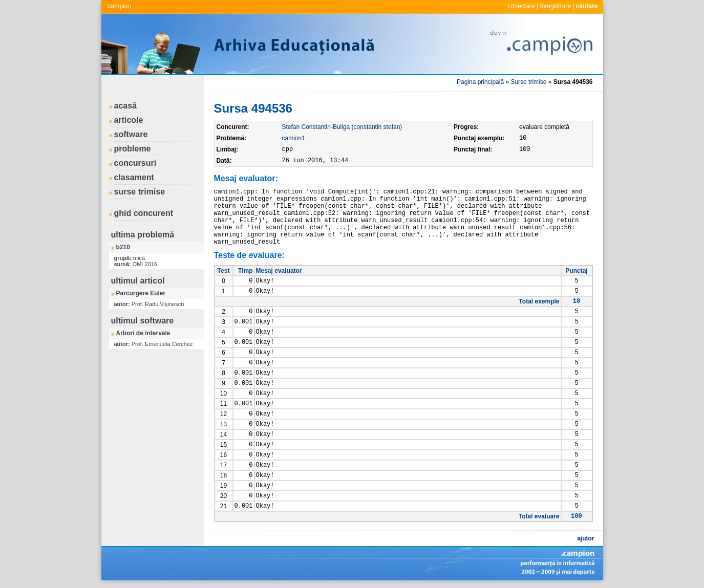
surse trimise (140, 192)
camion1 (294, 138)
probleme (133, 149)
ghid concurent (144, 213)
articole (129, 120)
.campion (119, 6)
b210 (123, 247)
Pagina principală (480, 82)
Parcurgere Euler (141, 293)
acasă (126, 106)
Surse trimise (528, 82)
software (131, 134)
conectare (521, 6)
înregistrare (555, 6)
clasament (134, 177)
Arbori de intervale (143, 333)
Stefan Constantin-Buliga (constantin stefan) (342, 127)
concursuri (135, 163)
